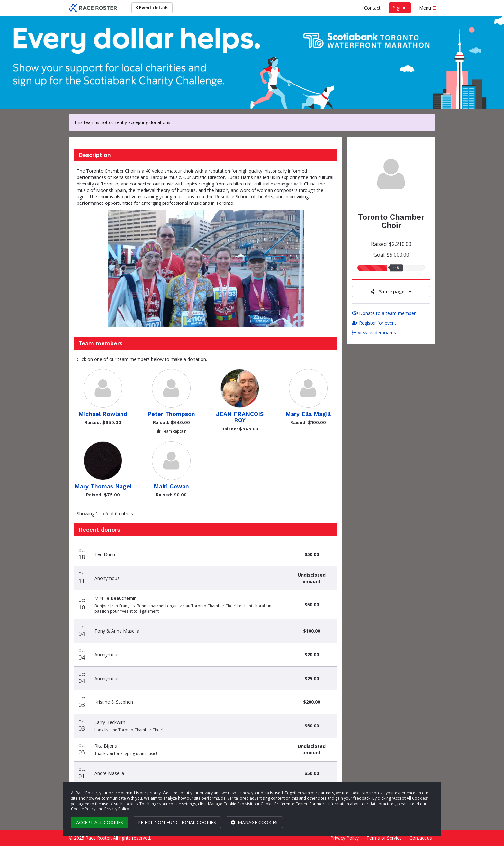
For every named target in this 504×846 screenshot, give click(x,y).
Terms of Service (384, 838)
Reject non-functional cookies (177, 822)
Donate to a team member (384, 313)
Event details (152, 8)
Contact (372, 8)
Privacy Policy (345, 838)
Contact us (421, 838)
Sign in (400, 8)
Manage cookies (254, 822)
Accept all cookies (100, 822)
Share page (391, 291)
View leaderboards (374, 333)
